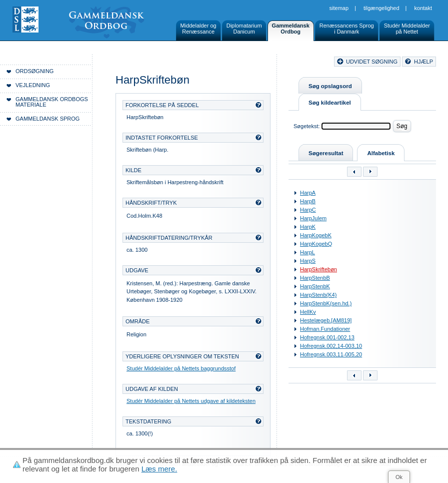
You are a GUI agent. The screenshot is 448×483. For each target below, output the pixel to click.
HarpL (307, 252)
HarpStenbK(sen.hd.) (326, 303)
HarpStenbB (315, 278)
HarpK (308, 227)
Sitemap (339, 8)
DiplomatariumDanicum (244, 29)
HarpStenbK (315, 286)
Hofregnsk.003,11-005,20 (331, 354)
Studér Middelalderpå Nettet (407, 29)
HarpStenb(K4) (318, 295)
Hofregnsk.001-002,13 (327, 337)
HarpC (308, 210)
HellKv (308, 312)
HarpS (308, 261)
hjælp (423, 62)
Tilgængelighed (381, 8)
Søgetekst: (307, 126)
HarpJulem (313, 218)
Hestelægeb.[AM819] (326, 320)
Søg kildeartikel (330, 103)
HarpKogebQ (316, 244)
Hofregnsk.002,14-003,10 (331, 346)
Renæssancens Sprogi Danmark (347, 29)
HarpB (308, 201)
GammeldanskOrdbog (291, 29)
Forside (144, 63)
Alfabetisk (381, 153)
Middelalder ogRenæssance (198, 29)
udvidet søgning (372, 62)
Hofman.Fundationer (325, 329)
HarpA (308, 193)
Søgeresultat (326, 153)
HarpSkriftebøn (318, 269)
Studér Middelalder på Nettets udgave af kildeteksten (191, 401)
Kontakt (423, 8)
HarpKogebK (316, 235)
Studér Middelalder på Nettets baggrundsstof (181, 368)
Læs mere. (159, 469)
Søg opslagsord (330, 86)
